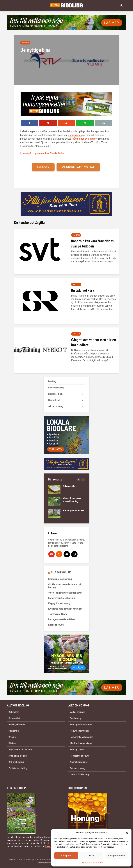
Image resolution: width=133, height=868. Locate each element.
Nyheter (25, 43)
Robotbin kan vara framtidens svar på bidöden (92, 243)
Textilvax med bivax (58, 614)
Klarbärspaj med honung (60, 579)
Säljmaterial (54, 400)
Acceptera (66, 856)
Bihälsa (12, 743)
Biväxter (12, 737)
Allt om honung (56, 406)
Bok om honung (77, 768)
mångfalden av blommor (85, 139)
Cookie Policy (84, 863)
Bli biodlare (43, 167)
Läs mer (49, 846)
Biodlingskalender (17, 725)
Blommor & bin (55, 394)
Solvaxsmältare (70, 486)
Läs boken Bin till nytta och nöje (78, 167)
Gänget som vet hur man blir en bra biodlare (93, 342)
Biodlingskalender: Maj (74, 510)
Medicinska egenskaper (81, 743)
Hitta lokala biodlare (18, 756)
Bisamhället (14, 718)
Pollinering (14, 731)
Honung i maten (78, 750)
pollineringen (75, 135)
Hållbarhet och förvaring (82, 737)
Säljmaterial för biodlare (20, 750)
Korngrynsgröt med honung (61, 598)
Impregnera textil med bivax (62, 619)
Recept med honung (80, 756)
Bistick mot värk (83, 290)
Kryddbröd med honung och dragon (65, 609)
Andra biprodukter (79, 762)
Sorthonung (76, 718)
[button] (127, 833)
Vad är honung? (77, 712)
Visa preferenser (117, 856)
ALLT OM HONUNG (61, 572)
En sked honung (56, 625)
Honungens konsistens (81, 725)
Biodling (52, 381)
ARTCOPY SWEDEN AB (46, 860)
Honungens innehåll (79, 731)
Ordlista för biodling (18, 768)
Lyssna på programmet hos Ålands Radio (42, 153)
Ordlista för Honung (79, 775)
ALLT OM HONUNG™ (17, 860)
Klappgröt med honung (59, 603)
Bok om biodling (56, 388)
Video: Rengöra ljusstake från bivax (65, 593)
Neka (91, 856)
